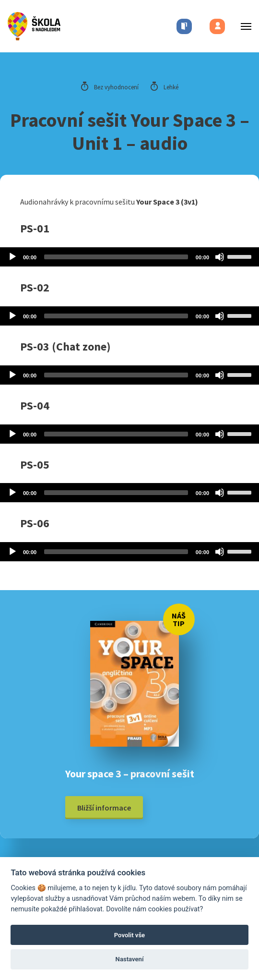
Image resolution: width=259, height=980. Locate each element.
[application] (129, 257)
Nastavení (130, 959)
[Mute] (220, 257)
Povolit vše (129, 935)
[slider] (116, 257)
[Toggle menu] (243, 26)
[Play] (12, 257)
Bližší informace (104, 808)
